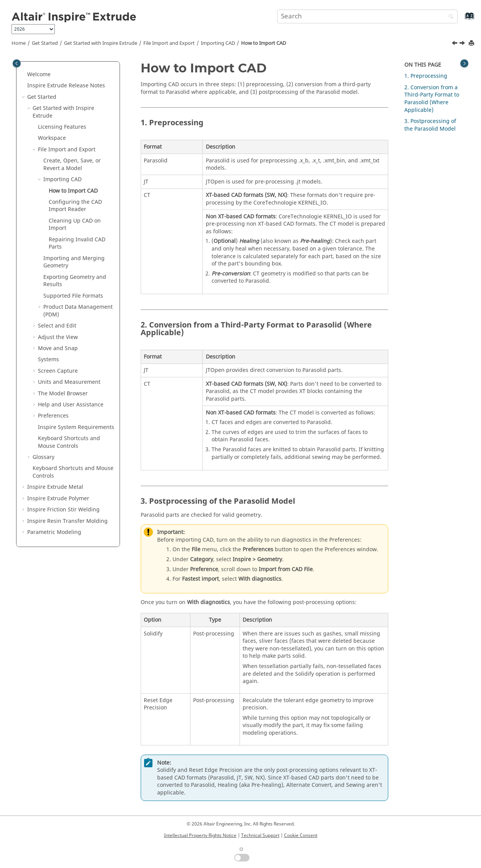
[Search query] (367, 16)
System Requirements (76, 427)
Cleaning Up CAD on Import (75, 225)
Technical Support (260, 835)
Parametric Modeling (54, 532)
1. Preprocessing (426, 76)
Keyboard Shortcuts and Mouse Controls (69, 442)
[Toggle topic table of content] (464, 63)
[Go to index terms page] (461, 20)
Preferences (53, 416)
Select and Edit (57, 326)
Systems (48, 359)
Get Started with (101, 43)
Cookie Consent (301, 835)
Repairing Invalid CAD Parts (77, 243)
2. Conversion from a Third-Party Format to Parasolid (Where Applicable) (432, 99)
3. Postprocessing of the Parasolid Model (430, 125)
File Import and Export (169, 43)
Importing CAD (218, 43)
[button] (24, 75)
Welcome (39, 75)
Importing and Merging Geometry (74, 262)
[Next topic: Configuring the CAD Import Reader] (463, 44)
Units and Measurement (69, 382)
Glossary (44, 457)
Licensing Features (62, 127)
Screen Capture (58, 371)
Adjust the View (58, 337)
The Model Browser (63, 394)
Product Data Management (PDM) (78, 311)
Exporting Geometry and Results (75, 281)
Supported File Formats (73, 296)
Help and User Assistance (71, 405)
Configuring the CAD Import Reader (75, 206)
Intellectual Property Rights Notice (200, 835)
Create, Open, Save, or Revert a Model (72, 165)
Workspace (52, 138)
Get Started (45, 43)
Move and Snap (58, 348)
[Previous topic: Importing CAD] (455, 44)
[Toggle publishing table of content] (17, 63)
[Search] (449, 17)
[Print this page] (472, 43)
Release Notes (66, 86)
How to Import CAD (263, 43)
